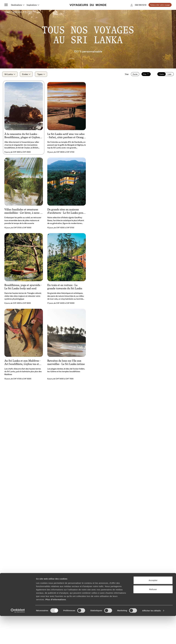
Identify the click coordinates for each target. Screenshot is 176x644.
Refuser (153, 617)
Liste (167, 75)
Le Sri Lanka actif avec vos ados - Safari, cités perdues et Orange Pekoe (66, 138)
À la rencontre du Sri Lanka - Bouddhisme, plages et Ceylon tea (22, 138)
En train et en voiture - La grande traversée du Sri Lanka (65, 289)
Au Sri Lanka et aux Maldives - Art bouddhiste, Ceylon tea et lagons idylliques (22, 365)
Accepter (153, 608)
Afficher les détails (151, 639)
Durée (133, 75)
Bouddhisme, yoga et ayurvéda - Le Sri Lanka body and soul (23, 289)
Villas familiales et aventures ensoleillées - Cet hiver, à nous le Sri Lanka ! (23, 214)
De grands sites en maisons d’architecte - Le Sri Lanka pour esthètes (66, 214)
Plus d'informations (56, 627)
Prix (144, 75)
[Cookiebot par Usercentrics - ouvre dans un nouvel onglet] (18, 639)
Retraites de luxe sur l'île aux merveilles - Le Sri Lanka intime (66, 365)
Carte (159, 75)
